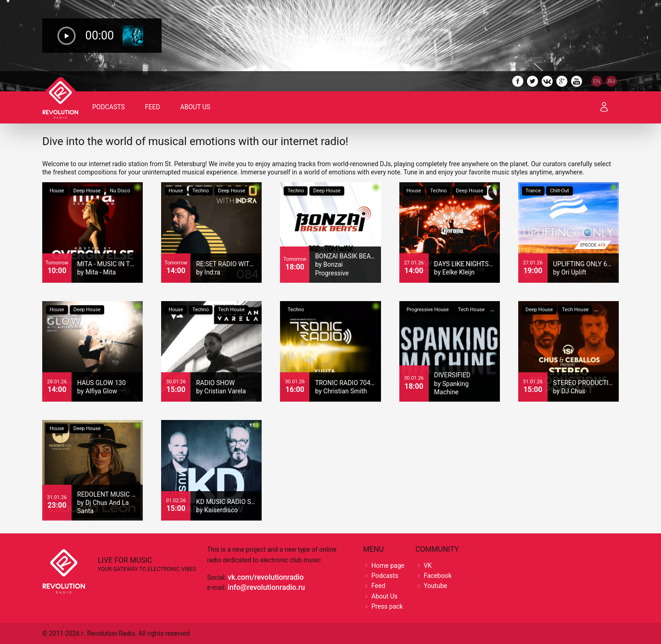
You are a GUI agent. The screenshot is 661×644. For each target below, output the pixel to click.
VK (428, 566)
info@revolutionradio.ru (266, 587)
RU (611, 81)
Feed (153, 107)
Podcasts (109, 107)
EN (597, 81)
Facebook (438, 576)
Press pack (387, 606)
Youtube (435, 586)
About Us (196, 107)
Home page (388, 566)
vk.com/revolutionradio (266, 577)
